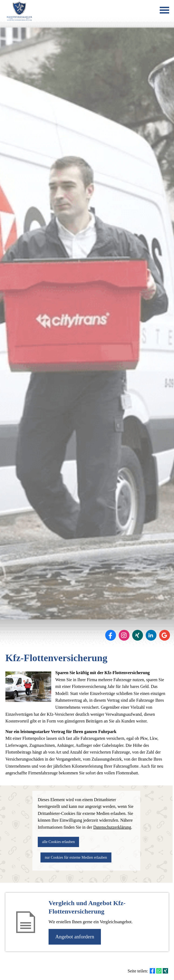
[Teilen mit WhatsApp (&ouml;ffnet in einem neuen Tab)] (159, 971)
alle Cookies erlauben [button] (58, 842)
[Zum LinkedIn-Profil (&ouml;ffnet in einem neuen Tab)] (151, 635)
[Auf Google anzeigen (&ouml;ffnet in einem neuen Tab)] (165, 635)
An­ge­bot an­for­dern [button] (75, 937)
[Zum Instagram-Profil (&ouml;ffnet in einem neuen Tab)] (124, 635)
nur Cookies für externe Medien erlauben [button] (76, 857)
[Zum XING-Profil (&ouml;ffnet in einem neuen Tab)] (138, 635)
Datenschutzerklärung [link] (112, 827)
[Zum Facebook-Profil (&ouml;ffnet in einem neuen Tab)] (111, 635)
